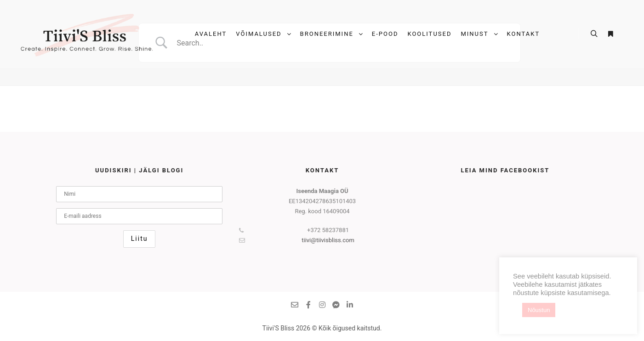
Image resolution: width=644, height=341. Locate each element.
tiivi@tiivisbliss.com (297, 240)
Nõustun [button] (539, 310)
